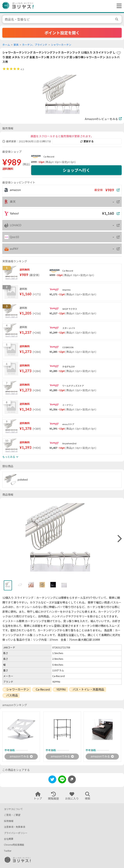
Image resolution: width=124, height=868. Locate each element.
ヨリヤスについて (13, 809)
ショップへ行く (76, 170)
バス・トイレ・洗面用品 (88, 689)
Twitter (8, 851)
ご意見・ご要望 (12, 815)
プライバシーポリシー (16, 833)
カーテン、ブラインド (35, 45)
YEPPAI (61, 689)
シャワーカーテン (61, 45)
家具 (16, 45)
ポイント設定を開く (62, 33)
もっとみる (10, 457)
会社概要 (9, 839)
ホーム (6, 45)
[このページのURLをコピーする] (72, 779)
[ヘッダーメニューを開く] (118, 6)
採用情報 (9, 821)
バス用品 (12, 695)
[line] (62, 780)
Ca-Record (49, 157)
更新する (87, 141)
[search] (117, 19)
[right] (119, 539)
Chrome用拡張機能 (14, 845)
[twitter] (52, 780)
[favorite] (119, 53)
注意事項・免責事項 (14, 827)
